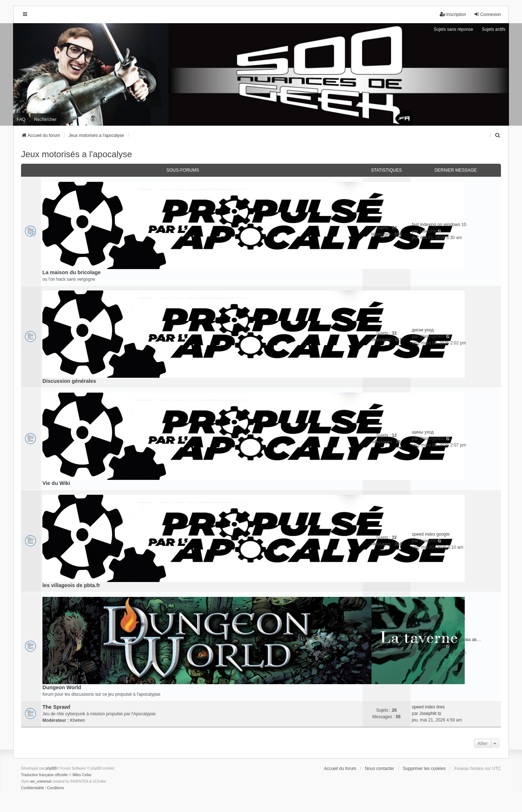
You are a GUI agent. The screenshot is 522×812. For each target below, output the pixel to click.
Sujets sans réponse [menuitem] (454, 29)
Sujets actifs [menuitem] (494, 29)
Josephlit (428, 231)
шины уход (423, 432)
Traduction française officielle (44, 775)
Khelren (77, 720)
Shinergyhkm (432, 336)
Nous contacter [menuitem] (380, 769)
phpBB (51, 768)
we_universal (41, 781)
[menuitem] (498, 135)
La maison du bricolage (72, 272)
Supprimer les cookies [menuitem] (424, 769)
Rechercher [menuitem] (45, 120)
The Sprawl (56, 707)
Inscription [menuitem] (453, 14)
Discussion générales (69, 381)
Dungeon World (62, 687)
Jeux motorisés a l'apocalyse (76, 154)
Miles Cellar (82, 775)
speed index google (431, 534)
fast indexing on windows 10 (439, 225)
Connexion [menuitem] (487, 14)
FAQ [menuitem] (21, 120)
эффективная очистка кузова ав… (446, 640)
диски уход (423, 330)
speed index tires (428, 707)
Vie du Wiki (56, 483)
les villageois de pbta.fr (71, 585)
